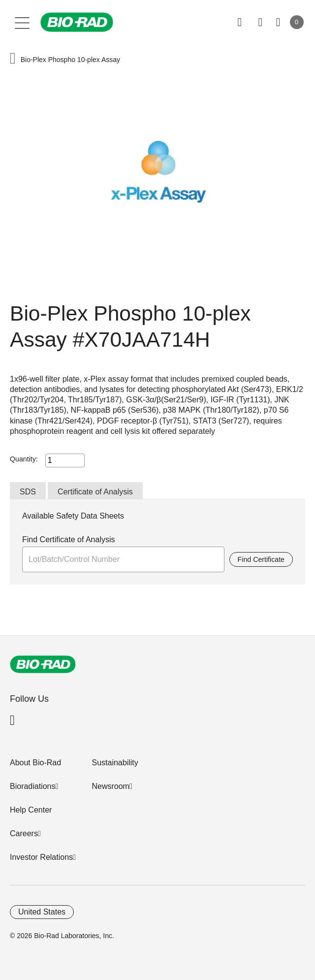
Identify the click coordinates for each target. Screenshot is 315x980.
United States (42, 912)
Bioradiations (33, 786)
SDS (28, 492)
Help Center (31, 810)
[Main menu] (22, 22)
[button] (13, 59)
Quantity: (24, 459)
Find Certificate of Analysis (69, 539)
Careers (24, 833)
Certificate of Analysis (95, 492)
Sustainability (115, 763)
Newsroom (110, 786)
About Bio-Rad (35, 763)
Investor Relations (41, 857)
